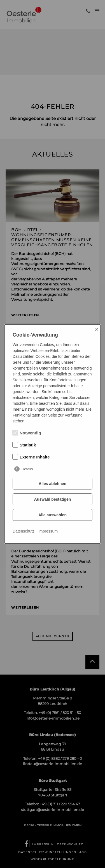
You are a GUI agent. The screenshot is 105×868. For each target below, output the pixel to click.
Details (27, 469)
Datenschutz (24, 531)
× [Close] (97, 329)
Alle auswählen (53, 515)
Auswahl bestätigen (53, 499)
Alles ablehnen (53, 484)
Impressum (48, 531)
